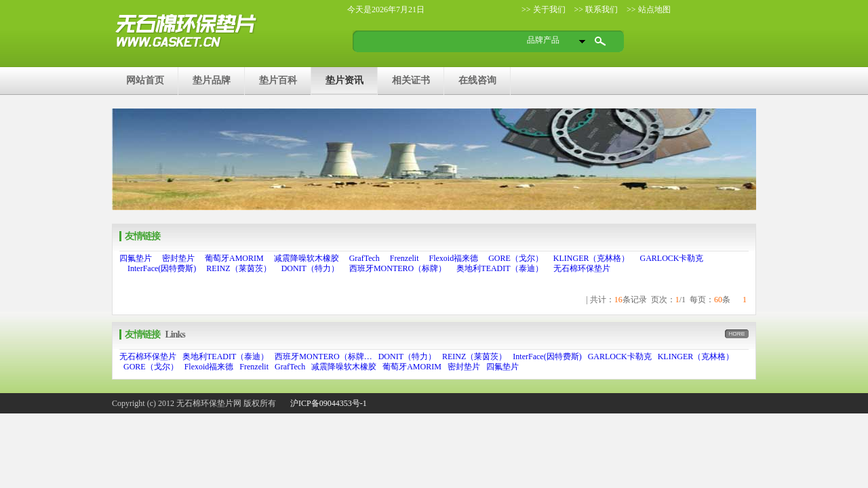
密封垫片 (178, 258)
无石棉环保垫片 (582, 268)
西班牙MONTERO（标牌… (323, 357)
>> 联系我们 (595, 9)
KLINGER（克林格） (592, 258)
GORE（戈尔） (516, 258)
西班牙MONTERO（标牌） (398, 268)
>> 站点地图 (648, 9)
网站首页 (145, 80)
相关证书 (411, 80)
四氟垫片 (136, 258)
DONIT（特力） (310, 268)
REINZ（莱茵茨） (238, 268)
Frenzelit (405, 258)
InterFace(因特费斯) (162, 268)
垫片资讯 (344, 80)
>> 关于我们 (544, 9)
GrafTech (364, 258)
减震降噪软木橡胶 (307, 258)
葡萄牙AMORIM (234, 258)
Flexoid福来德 (453, 258)
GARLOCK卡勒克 (671, 258)
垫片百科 (278, 80)
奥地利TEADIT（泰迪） (499, 268)
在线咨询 (477, 80)
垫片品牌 (212, 80)
